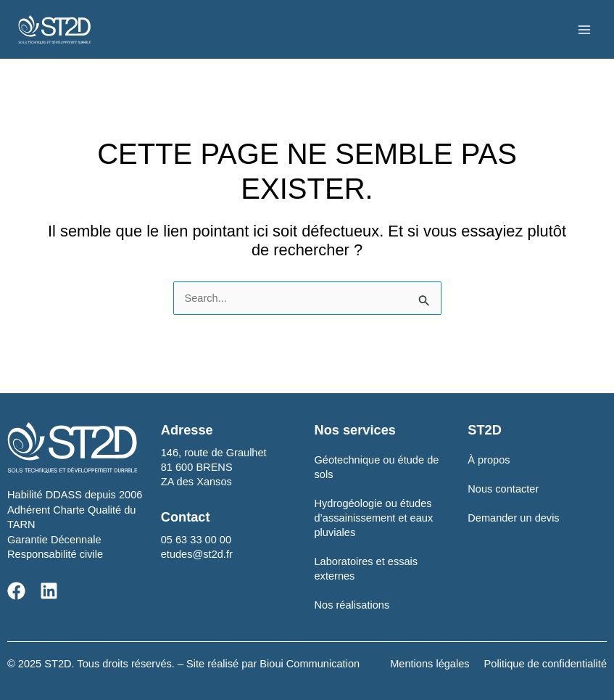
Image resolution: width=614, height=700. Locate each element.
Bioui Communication (310, 664)
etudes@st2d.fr (197, 554)
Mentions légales (430, 664)
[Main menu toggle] (584, 30)
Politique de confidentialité (545, 664)
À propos (489, 460)
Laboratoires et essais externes (366, 569)
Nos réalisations (352, 605)
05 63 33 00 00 (196, 540)
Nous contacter (503, 489)
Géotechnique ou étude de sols (377, 467)
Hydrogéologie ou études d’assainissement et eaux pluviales (374, 518)
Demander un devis (513, 518)
